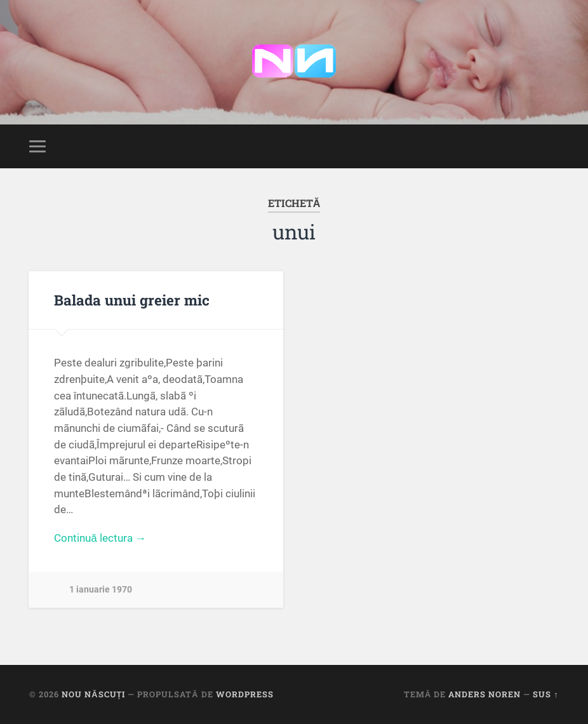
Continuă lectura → (100, 538)
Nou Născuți (93, 694)
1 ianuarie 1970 (101, 590)
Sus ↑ (545, 694)
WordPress (245, 694)
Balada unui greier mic (132, 300)
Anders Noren (484, 694)
